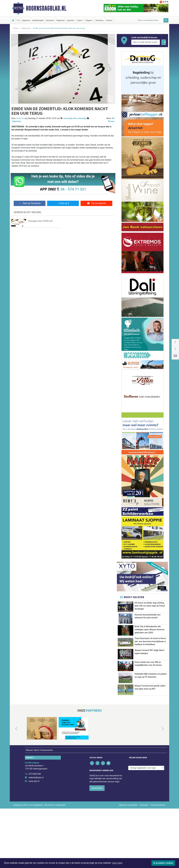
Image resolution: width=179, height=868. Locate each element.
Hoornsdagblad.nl (46, 8)
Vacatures (99, 20)
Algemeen (26, 20)
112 (18, 20)
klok (75, 118)
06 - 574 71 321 (73, 189)
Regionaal (60, 20)
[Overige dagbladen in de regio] (146, 827)
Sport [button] (80, 20)
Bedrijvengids (38, 20)
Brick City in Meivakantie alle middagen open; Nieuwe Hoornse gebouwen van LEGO (149, 642)
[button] (13, 788)
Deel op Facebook (30, 203)
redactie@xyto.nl (36, 837)
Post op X (63, 203)
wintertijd (82, 118)
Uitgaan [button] (89, 20)
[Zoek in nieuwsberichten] (150, 20)
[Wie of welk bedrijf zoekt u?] (146, 42)
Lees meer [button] (117, 863)
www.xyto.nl (34, 841)
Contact (109, 20)
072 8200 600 (35, 833)
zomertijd (68, 118)
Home (16, 28)
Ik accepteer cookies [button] (163, 863)
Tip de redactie (96, 203)
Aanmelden (97, 848)
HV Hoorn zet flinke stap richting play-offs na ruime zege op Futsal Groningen (150, 606)
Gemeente (50, 20)
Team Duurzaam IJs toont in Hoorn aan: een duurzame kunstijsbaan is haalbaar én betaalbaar (150, 665)
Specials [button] (70, 20)
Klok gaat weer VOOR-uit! (40, 221)
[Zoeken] (166, 20)
